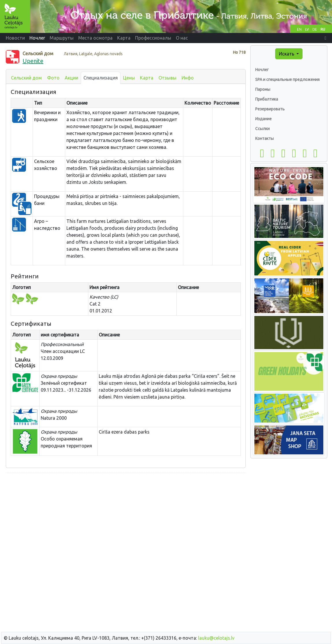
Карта (147, 78)
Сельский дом (26, 78)
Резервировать (270, 109)
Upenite (33, 61)
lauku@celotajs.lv (216, 638)
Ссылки (262, 129)
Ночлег (262, 70)
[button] (325, 38)
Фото (53, 78)
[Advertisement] (126, 518)
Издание (263, 119)
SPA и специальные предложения (287, 79)
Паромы (263, 89)
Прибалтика (267, 99)
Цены (129, 78)
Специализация (101, 78)
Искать (287, 54)
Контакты (264, 138)
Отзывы (167, 78)
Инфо (188, 78)
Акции (71, 78)
